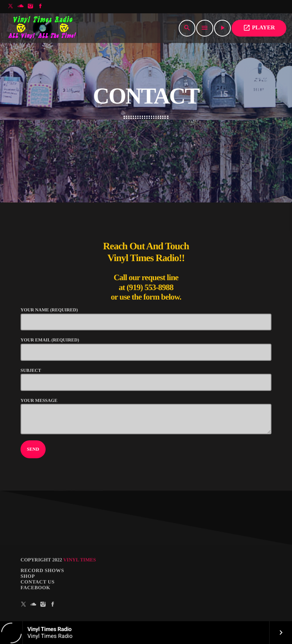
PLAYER (259, 28)
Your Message (146, 416)
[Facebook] (40, 7)
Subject (146, 379)
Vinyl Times (79, 560)
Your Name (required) (146, 319)
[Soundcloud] (21, 7)
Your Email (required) (146, 349)
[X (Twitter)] (11, 7)
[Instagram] (30, 7)
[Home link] (43, 28)
